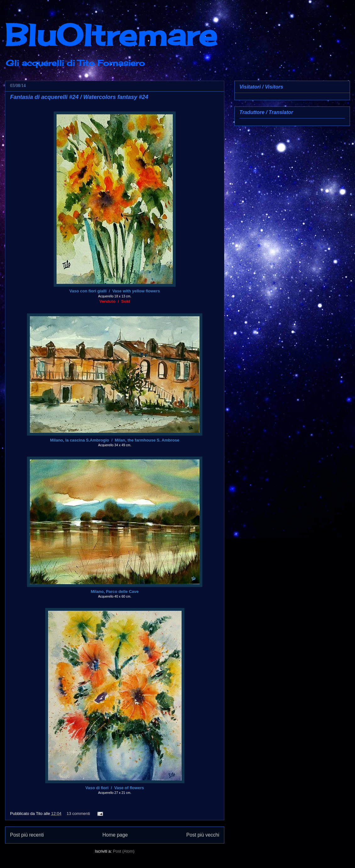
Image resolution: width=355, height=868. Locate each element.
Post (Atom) (124, 851)
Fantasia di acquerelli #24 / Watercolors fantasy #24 (79, 97)
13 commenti (78, 814)
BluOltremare (111, 35)
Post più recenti (27, 835)
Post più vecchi (203, 835)
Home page (115, 835)
